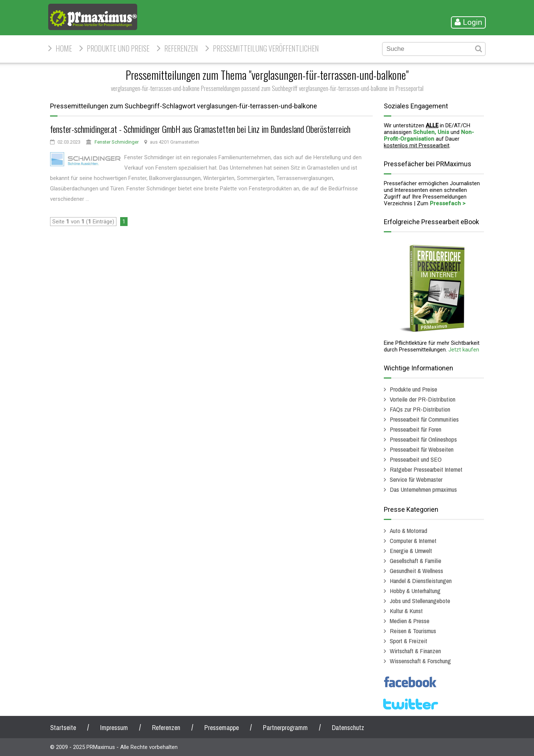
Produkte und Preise (118, 48)
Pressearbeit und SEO (416, 459)
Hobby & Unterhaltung (415, 591)
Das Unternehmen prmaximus (423, 489)
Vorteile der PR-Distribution (423, 399)
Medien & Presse (410, 621)
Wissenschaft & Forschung (420, 661)
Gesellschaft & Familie (416, 561)
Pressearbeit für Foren (416, 429)
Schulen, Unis (431, 132)
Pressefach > (448, 203)
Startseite (63, 728)
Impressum (114, 728)
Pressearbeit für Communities (424, 419)
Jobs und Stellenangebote (420, 601)
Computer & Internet (413, 541)
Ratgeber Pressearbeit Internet (426, 469)
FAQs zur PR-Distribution (420, 409)
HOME (64, 48)
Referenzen (181, 48)
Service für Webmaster (416, 479)
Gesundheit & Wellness (416, 571)
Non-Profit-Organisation (429, 135)
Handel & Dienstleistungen (421, 581)
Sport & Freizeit (408, 641)
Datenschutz (348, 728)
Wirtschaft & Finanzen (415, 651)
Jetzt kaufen (464, 350)
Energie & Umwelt (411, 551)
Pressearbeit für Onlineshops (423, 439)
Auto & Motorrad (408, 531)
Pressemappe (222, 728)
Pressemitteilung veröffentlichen (266, 48)
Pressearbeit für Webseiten (422, 449)
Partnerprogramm (285, 728)
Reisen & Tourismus (413, 631)
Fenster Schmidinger (117, 142)
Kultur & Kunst (406, 611)
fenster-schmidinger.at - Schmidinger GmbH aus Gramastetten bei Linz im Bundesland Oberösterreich (200, 129)
